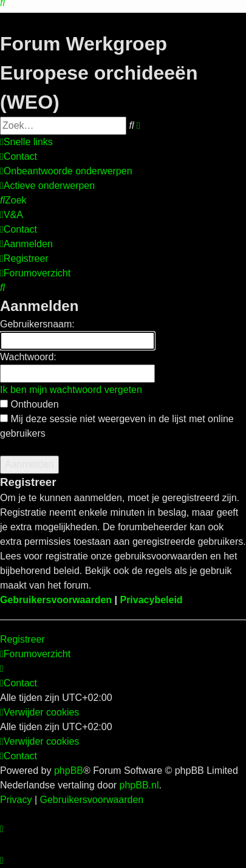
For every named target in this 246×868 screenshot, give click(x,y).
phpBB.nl (139, 785)
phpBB (69, 771)
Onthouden (29, 404)
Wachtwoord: (28, 357)
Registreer (22, 639)
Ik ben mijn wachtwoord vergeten (71, 390)
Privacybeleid (151, 600)
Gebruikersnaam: (37, 324)
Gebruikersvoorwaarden (56, 600)
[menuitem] (19, 157)
